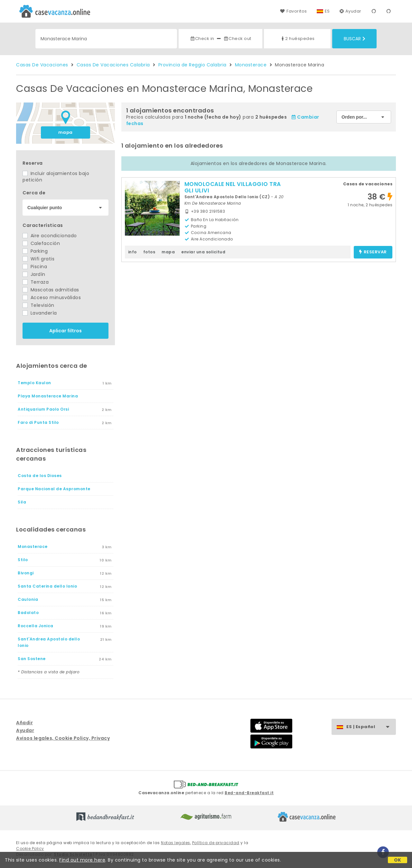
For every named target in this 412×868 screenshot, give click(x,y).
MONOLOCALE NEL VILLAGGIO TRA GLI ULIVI (233, 187)
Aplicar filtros (66, 331)
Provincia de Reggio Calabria (192, 65)
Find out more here (82, 860)
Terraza (36, 282)
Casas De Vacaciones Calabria (113, 65)
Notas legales (176, 843)
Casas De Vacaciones (42, 65)
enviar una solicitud (203, 252)
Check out (237, 39)
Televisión (38, 305)
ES (327, 11)
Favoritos (293, 11)
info (132, 252)
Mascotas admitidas (51, 290)
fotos (149, 252)
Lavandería (40, 313)
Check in (202, 39)
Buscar (355, 39)
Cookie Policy (30, 848)
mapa (66, 132)
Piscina (35, 267)
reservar (373, 252)
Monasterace (251, 65)
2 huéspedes (297, 39)
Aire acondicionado (50, 236)
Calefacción (41, 243)
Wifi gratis (38, 259)
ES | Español (371, 727)
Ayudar (351, 11)
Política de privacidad (216, 843)
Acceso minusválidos (52, 297)
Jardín (34, 274)
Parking (35, 251)
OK (398, 860)
